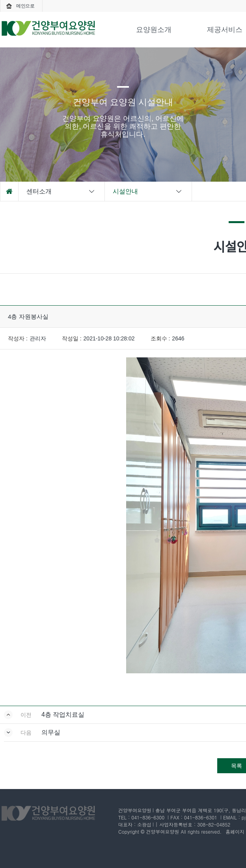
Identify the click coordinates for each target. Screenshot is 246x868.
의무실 (51, 732)
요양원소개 (154, 30)
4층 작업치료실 (63, 715)
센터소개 (61, 192)
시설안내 (148, 192)
